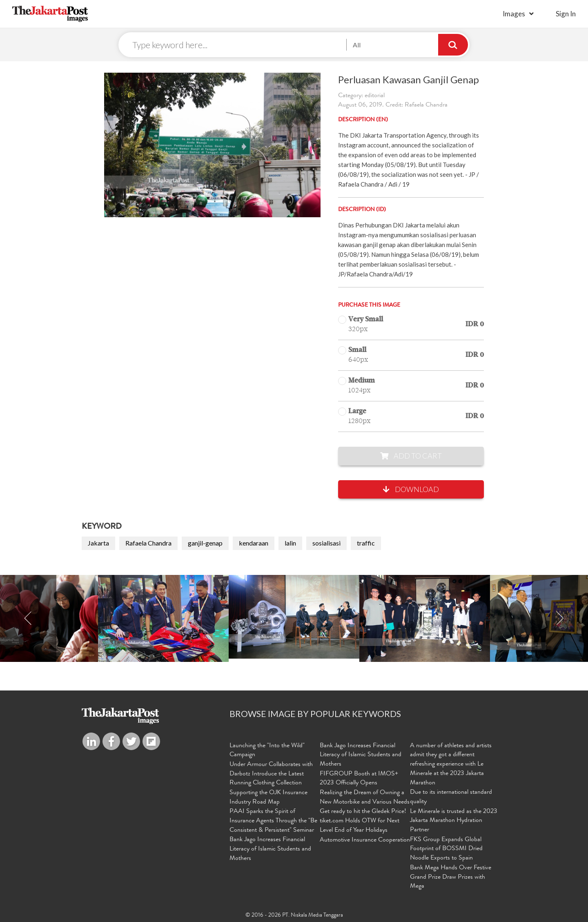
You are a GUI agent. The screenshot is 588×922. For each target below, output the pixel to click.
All (357, 45)
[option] (294, 617)
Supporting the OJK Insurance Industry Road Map (268, 797)
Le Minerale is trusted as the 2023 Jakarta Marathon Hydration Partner (454, 821)
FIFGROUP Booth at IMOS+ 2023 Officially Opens (359, 779)
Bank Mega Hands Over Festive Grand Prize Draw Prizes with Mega (451, 877)
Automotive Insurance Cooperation (365, 840)
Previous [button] (28, 619)
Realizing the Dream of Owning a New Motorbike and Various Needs (365, 797)
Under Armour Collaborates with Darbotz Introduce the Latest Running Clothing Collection (271, 774)
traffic (366, 543)
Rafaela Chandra (148, 543)
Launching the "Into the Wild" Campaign (267, 751)
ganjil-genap (205, 543)
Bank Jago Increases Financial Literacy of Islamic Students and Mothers (270, 849)
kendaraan (254, 543)
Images (514, 14)
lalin (290, 543)
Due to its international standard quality (451, 797)
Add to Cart (411, 456)
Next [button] (560, 619)
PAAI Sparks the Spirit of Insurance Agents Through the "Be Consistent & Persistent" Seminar (273, 821)
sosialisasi (326, 543)
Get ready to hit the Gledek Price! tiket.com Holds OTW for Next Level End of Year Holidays (363, 821)
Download (411, 490)
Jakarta (98, 543)
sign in (566, 14)
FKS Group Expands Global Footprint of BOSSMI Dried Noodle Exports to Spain (446, 849)
